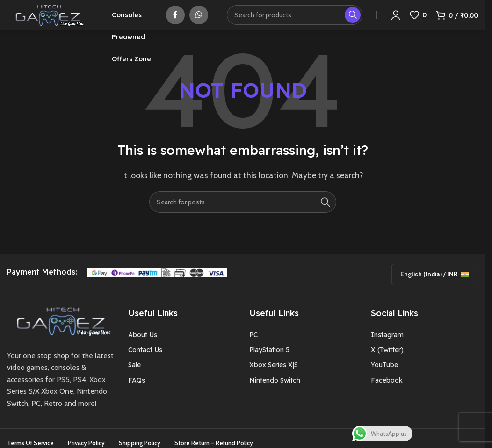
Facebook (387, 392)
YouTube (384, 377)
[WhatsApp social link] (199, 21)
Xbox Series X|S (274, 377)
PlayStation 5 (269, 361)
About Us (143, 347)
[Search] (295, 21)
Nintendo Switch (275, 392)
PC (253, 347)
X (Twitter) (387, 361)
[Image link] (61, 332)
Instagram (387, 347)
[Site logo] (48, 20)
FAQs (137, 392)
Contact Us (145, 361)
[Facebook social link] (175, 21)
